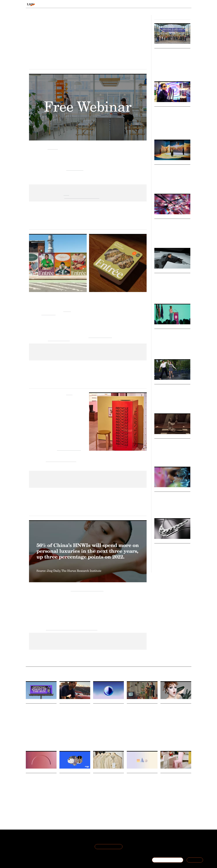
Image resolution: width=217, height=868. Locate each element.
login (188, 5)
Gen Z (157, 132)
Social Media (103, 739)
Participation (181, 565)
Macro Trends (162, 490)
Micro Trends (162, 271)
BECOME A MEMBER (168, 860)
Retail (173, 132)
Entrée (67, 310)
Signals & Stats (48, 5)
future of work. (75, 169)
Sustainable (98, 809)
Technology (181, 186)
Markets (159, 163)
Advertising (137, 740)
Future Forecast (160, 510)
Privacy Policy (60, 843)
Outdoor (173, 74)
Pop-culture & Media (168, 186)
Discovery (113, 739)
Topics (119, 5)
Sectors (104, 5)
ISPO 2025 (159, 74)
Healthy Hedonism (167, 442)
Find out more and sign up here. (82, 197)
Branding (146, 740)
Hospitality (173, 351)
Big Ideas (159, 46)
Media (62, 743)
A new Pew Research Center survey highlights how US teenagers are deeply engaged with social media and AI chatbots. (41, 798)
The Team (31, 843)
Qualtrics (53, 148)
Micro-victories (164, 546)
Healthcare (37, 737)
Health (157, 351)
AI (155, 240)
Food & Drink (165, 132)
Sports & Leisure (177, 294)
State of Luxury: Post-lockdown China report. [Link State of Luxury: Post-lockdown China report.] (72, 629)
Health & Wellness (161, 457)
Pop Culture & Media (162, 294)
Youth (48, 806)
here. (66, 194)
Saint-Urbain (48, 313)
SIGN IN (195, 860)
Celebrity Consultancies (170, 276)
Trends (89, 5)
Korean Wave (159, 406)
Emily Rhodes (106, 46)
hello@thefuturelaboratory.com (175, 850)
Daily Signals (33, 702)
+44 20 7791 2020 (170, 847)
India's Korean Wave (168, 387)
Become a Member (36, 847)
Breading (69, 806)
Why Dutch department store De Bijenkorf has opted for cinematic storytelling (141, 714)
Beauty (28, 737)
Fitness (157, 565)
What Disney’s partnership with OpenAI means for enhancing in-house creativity (73, 714)
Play (174, 810)
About (29, 840)
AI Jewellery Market (168, 222)
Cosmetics (171, 739)
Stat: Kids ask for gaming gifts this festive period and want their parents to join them (141, 784)
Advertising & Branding (163, 296)
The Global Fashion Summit (61, 460)
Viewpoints (136, 5)
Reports (169, 5)
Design (157, 186)
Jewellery (161, 240)
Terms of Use (60, 840)
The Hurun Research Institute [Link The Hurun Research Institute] (87, 590)
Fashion (106, 809)
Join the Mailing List (109, 847)
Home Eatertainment (100, 336)
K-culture (169, 406)
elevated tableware (59, 339)
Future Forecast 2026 (169, 495)
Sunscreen (46, 737)
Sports (166, 74)
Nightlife (173, 457)
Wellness (164, 351)
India (175, 406)
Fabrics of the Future (69, 449)
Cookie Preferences (63, 847)
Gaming (139, 810)
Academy (154, 5)
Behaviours (71, 5)
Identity (179, 739)
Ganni (69, 393)
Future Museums (166, 168)
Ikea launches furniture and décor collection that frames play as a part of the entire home (175, 784)
